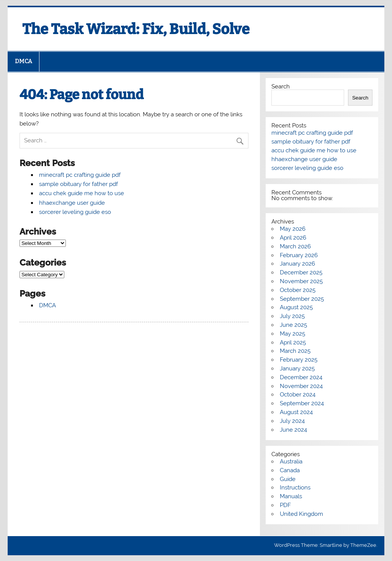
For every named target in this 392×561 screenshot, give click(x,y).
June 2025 (293, 325)
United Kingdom (301, 514)
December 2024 (301, 377)
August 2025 (296, 307)
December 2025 (301, 272)
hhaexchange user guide (72, 203)
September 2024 (302, 403)
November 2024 (301, 386)
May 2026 (293, 229)
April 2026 (293, 238)
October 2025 (298, 290)
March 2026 (295, 246)
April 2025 (293, 342)
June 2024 (293, 430)
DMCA (24, 61)
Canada (290, 470)
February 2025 (299, 360)
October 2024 (298, 395)
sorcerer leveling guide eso (75, 212)
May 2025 (292, 334)
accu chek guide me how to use (82, 193)
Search (281, 86)
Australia (291, 462)
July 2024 (292, 421)
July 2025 (292, 316)
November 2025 (301, 281)
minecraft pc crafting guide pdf (80, 175)
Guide (288, 479)
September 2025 (302, 299)
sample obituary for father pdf (78, 184)
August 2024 (296, 412)
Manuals (291, 496)
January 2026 (297, 264)
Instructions (295, 488)
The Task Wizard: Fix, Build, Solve (136, 29)
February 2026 (299, 255)
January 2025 (297, 369)
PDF (285, 505)
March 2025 (295, 351)
